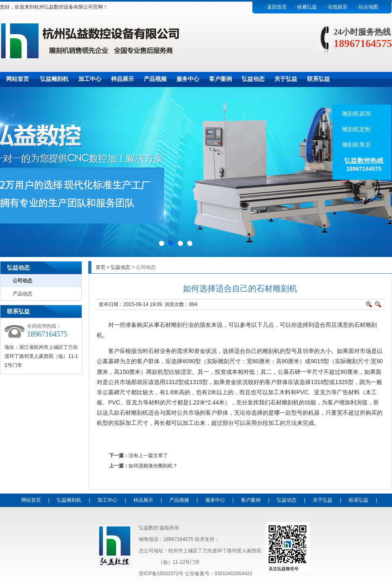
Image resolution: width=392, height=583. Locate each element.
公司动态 (22, 281)
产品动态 (22, 294)
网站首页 (18, 79)
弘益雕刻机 (54, 79)
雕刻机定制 (356, 129)
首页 (100, 267)
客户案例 (220, 79)
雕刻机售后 (356, 145)
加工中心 (90, 79)
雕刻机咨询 (356, 114)
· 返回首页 (275, 7)
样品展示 (122, 79)
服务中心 (188, 79)
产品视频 (155, 79)
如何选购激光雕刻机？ (153, 466)
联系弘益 (318, 79)
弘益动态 (253, 79)
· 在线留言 (336, 7)
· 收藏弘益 (306, 7)
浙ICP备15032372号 (161, 574)
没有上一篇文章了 (148, 456)
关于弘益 (286, 79)
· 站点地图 (367, 7)
